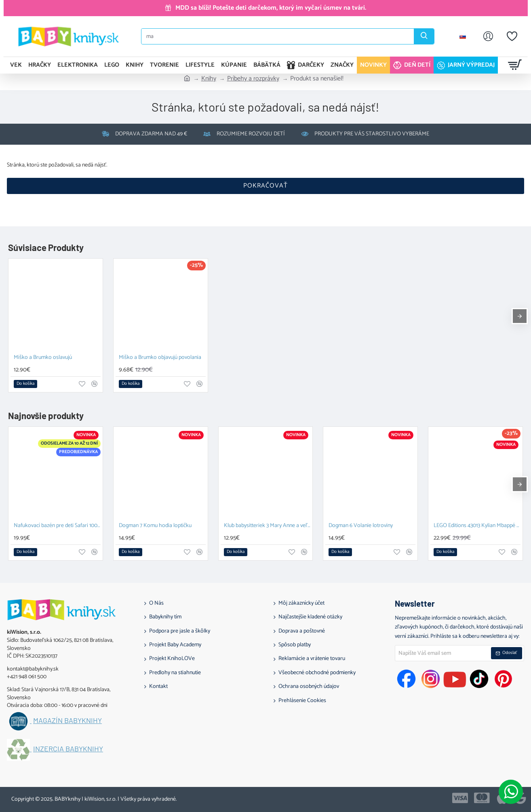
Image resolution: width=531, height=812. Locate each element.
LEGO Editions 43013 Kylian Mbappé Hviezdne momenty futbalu (477, 526)
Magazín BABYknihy (67, 721)
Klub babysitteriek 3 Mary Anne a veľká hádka (267, 526)
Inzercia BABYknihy (68, 749)
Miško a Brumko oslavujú (43, 358)
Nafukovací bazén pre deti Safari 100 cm (57, 526)
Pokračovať (265, 186)
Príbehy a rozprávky (253, 79)
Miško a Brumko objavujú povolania (160, 358)
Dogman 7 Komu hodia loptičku (155, 526)
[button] (25, 384)
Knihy (209, 79)
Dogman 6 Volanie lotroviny (361, 526)
